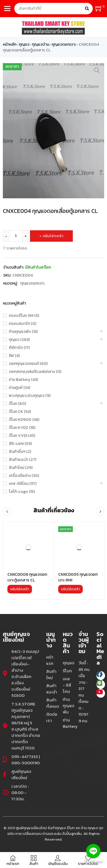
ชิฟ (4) (14, 356)
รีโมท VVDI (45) (22, 436)
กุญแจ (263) (19, 340)
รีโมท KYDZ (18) (22, 428)
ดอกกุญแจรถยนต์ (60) (28, 364)
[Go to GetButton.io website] (93, 862)
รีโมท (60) (17, 404)
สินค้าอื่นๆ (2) (20, 452)
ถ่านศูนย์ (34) (20, 388)
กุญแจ (24, 45)
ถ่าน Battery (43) (23, 380)
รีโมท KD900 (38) (24, 420)
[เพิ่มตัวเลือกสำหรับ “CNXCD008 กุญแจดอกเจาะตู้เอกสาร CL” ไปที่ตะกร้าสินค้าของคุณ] (20, 589)
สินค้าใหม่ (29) (21, 468)
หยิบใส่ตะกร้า (53, 236)
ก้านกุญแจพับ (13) (23, 332)
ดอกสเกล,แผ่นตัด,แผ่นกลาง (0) (35, 372)
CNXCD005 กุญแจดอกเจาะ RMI (78, 577)
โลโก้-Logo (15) (22, 492)
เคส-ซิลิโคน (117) (23, 484)
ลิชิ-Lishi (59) (20, 444)
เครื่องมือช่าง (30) (24, 476)
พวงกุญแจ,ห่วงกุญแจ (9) (30, 396)
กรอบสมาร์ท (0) (23, 324)
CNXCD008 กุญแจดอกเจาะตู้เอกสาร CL (27, 577)
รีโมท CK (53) (20, 412)
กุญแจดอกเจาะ (64, 45)
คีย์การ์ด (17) (19, 348)
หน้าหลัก (10, 45)
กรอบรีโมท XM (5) (24, 316)
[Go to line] (93, 851)
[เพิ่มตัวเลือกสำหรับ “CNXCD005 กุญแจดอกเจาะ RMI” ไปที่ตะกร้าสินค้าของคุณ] (70, 589)
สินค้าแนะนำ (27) (23, 460)
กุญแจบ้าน (41, 45)
